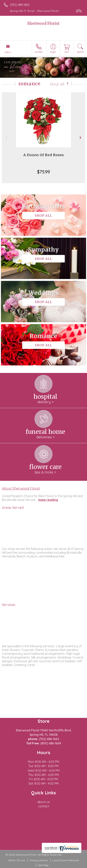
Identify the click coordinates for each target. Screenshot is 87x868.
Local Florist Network (66, 860)
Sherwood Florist (43, 23)
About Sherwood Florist (21, 488)
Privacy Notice (39, 860)
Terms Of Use (17, 860)
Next (81, 138)
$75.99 (43, 172)
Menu (8, 52)
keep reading (48, 500)
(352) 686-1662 (20, 5)
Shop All (57, 84)
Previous (6, 138)
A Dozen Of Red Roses (44, 155)
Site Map (43, 865)
